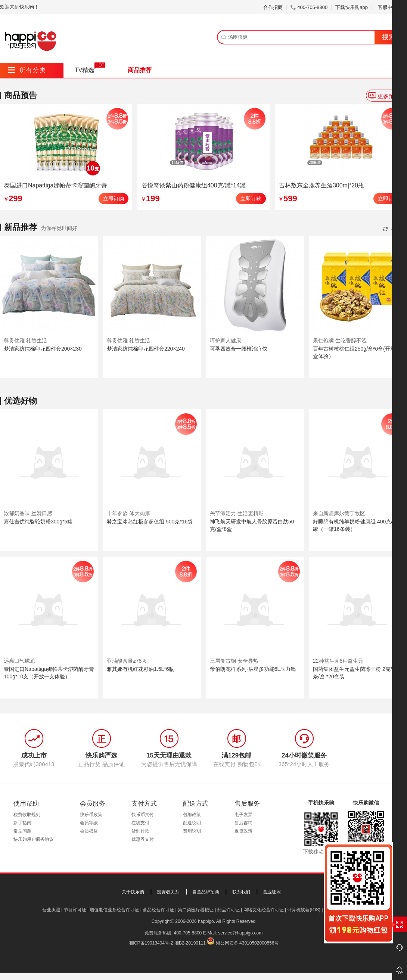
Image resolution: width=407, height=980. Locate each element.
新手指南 (22, 823)
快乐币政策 (91, 815)
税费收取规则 (27, 815)
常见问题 (22, 831)
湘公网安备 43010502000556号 (247, 943)
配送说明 (192, 823)
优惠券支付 (143, 839)
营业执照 (51, 910)
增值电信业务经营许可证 (114, 910)
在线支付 (140, 823)
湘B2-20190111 (190, 943)
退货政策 (243, 831)
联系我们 (241, 892)
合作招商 (273, 7)
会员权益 (89, 831)
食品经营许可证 (158, 910)
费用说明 (192, 831)
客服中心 (390, 7)
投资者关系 (168, 892)
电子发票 (243, 815)
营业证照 (272, 892)
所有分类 (27, 70)
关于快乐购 (133, 892)
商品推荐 (140, 70)
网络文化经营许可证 (264, 910)
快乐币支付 (143, 815)
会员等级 (89, 823)
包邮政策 (192, 815)
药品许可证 (229, 910)
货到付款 (140, 831)
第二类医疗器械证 (196, 910)
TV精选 (84, 70)
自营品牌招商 (206, 892)
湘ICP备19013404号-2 (151, 943)
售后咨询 (243, 823)
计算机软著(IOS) (304, 910)
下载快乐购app (352, 7)
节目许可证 (75, 910)
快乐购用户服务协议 (34, 839)
